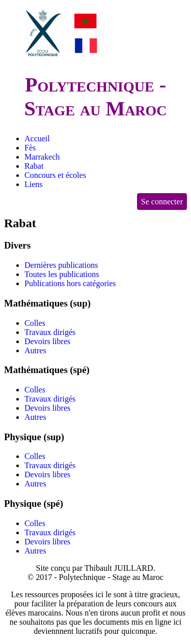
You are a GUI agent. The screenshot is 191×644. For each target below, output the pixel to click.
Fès (30, 148)
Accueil (37, 139)
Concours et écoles (55, 175)
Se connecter (162, 202)
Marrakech (42, 157)
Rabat (34, 166)
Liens (34, 184)
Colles (35, 323)
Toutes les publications (62, 274)
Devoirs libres (47, 341)
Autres (35, 350)
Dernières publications (61, 265)
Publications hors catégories (70, 283)
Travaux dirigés (50, 332)
